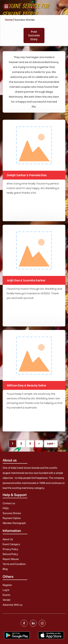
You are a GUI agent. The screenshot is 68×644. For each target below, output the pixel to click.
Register (7, 585)
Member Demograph (14, 523)
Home (9, 20)
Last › (51, 444)
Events (6, 595)
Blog (5, 569)
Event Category (11, 544)
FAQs (6, 508)
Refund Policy (10, 554)
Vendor (7, 600)
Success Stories (12, 513)
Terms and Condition (14, 564)
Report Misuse (11, 559)
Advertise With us (12, 605)
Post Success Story (34, 35)
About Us (8, 539)
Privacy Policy (10, 549)
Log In (6, 590)
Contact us (9, 503)
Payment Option (12, 518)
